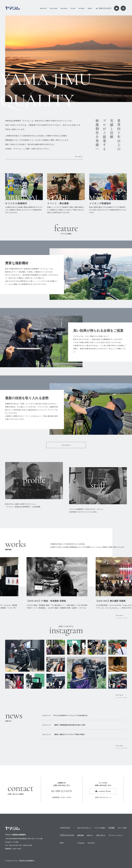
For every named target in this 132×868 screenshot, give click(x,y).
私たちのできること (84, 828)
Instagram (81, 843)
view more (79, 156)
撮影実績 (80, 835)
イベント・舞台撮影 (58, 203)
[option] (69, 59)
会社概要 (111, 828)
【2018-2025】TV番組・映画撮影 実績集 (55, 601)
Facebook (91, 843)
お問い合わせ (101, 835)
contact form (103, 791)
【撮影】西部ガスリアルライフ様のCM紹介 (64, 734)
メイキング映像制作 (100, 203)
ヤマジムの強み (100, 828)
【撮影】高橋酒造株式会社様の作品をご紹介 (64, 725)
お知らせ (90, 835)
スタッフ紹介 (122, 828)
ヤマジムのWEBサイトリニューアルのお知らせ (65, 715)
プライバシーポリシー (116, 835)
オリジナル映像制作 (16, 203)
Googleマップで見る (12, 842)
